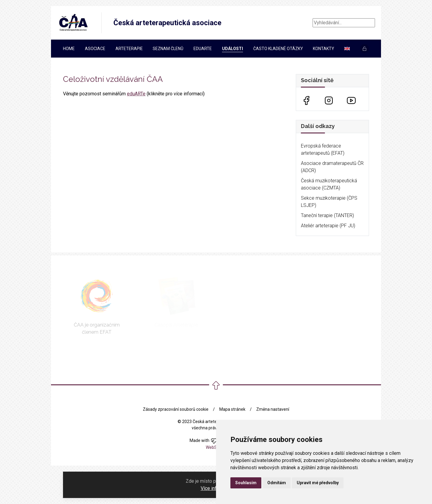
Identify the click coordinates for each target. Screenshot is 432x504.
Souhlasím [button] (246, 483)
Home (69, 49)
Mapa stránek (232, 409)
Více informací (216, 488)
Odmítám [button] (277, 483)
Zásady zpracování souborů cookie (176, 409)
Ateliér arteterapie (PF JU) (328, 226)
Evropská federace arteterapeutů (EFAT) (323, 149)
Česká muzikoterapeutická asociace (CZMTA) (329, 184)
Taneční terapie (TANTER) (327, 215)
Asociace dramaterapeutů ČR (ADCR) (332, 167)
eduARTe (136, 94)
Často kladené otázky (278, 49)
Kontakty (324, 49)
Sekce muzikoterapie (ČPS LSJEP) (329, 202)
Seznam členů (168, 49)
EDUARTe (203, 49)
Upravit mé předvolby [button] (318, 483)
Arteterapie (129, 49)
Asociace (95, 49)
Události (232, 49)
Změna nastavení (273, 409)
